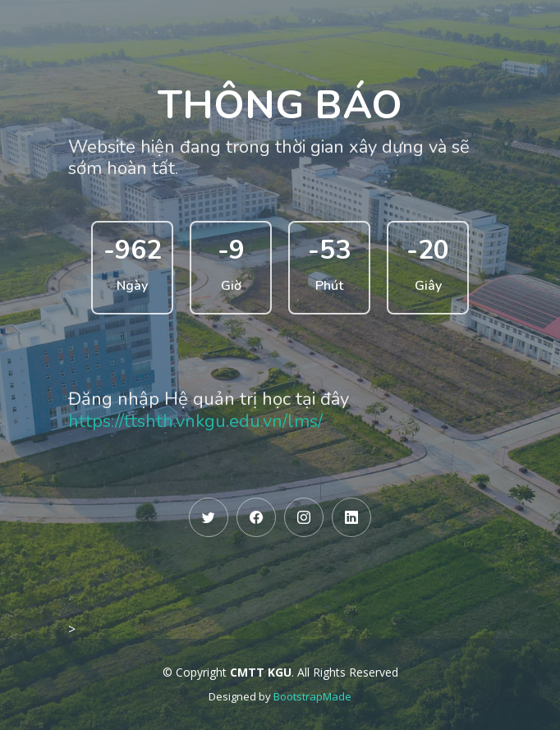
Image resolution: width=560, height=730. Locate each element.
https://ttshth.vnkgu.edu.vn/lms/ (195, 421)
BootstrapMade (312, 696)
